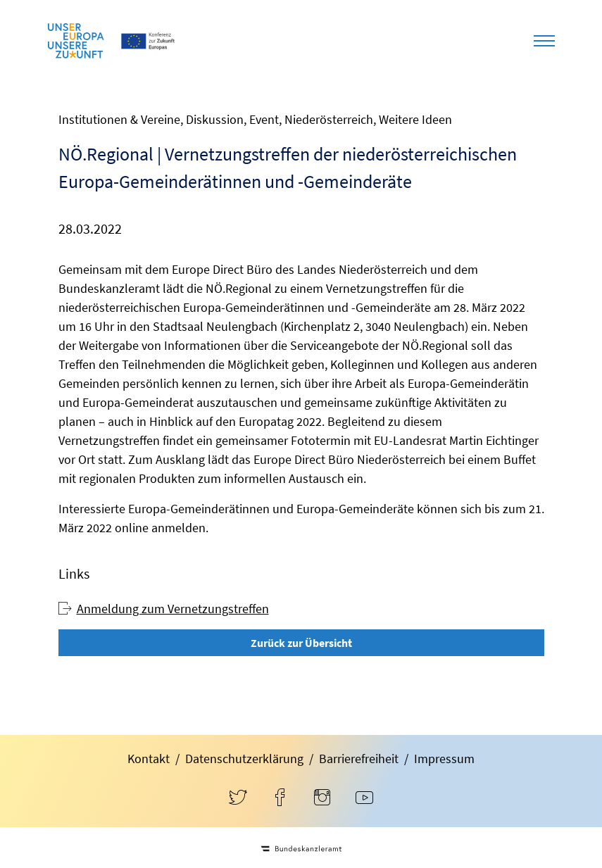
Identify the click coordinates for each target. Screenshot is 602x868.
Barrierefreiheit (359, 759)
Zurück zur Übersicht (301, 643)
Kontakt (149, 759)
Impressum (444, 759)
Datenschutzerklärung (244, 759)
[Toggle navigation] (544, 41)
